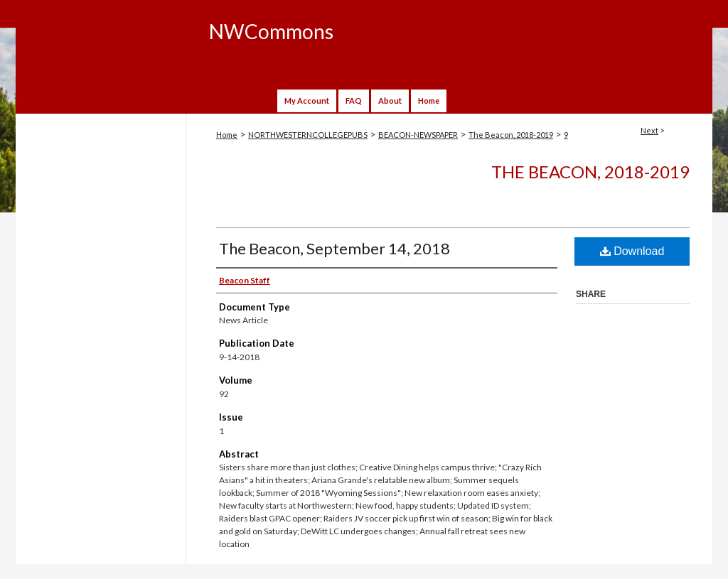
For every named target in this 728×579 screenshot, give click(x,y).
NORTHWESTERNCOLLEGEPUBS (308, 135)
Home (227, 135)
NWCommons (271, 31)
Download (632, 251)
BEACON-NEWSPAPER (418, 135)
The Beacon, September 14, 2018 (334, 248)
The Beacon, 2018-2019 (511, 135)
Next (649, 130)
